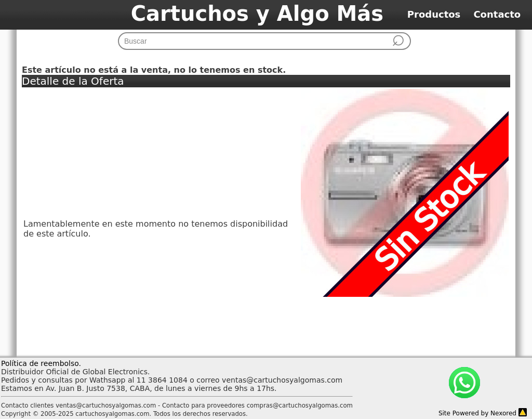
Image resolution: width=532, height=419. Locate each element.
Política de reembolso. (41, 363)
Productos (441, 14)
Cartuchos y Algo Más (257, 14)
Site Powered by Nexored (477, 413)
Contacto (502, 14)
